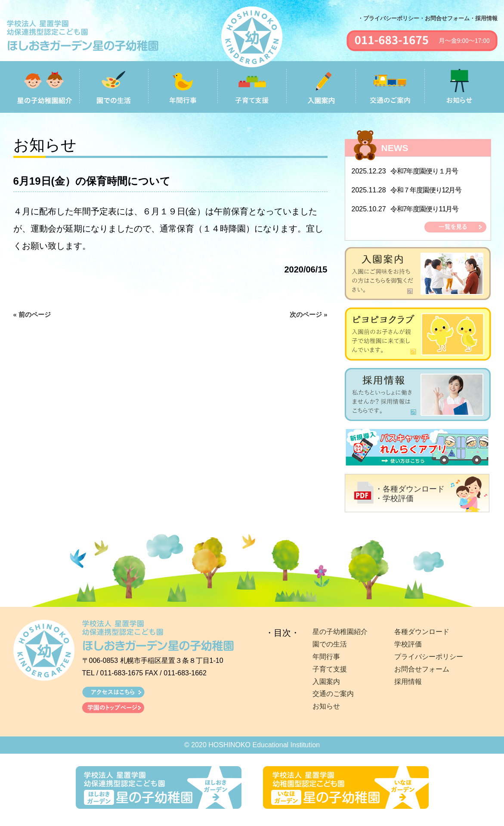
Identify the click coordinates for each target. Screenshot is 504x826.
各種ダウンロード (422, 632)
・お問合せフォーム (444, 18)
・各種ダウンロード (410, 489)
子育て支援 (330, 669)
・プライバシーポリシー (388, 18)
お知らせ (326, 706)
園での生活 (330, 644)
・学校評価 (394, 498)
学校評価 (408, 644)
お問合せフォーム (422, 669)
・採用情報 (484, 18)
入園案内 (326, 682)
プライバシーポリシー (429, 657)
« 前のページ (32, 314)
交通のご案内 (333, 694)
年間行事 (326, 657)
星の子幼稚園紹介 (340, 632)
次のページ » (309, 314)
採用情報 (408, 682)
